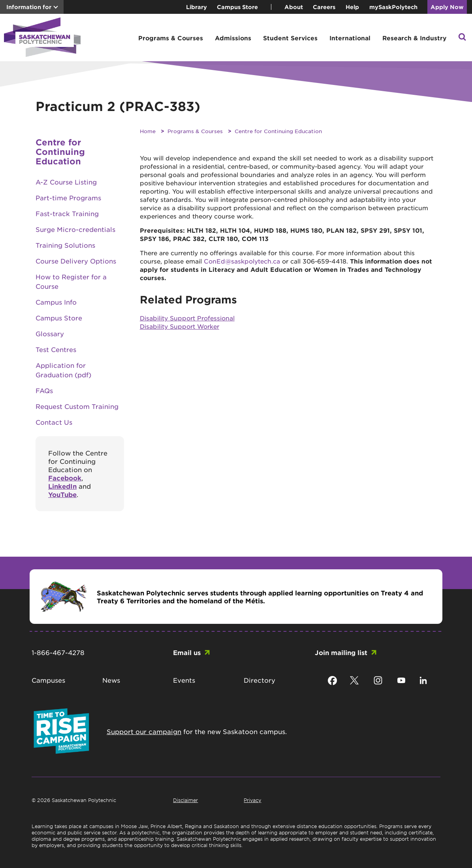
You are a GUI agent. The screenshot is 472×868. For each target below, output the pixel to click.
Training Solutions (65, 245)
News (111, 680)
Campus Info (56, 302)
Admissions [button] (233, 38)
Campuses (48, 680)
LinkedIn (62, 486)
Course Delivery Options (76, 261)
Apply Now (447, 7)
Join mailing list (341, 652)
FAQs (44, 390)
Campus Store (237, 7)
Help (352, 7)
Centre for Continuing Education (278, 131)
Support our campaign (144, 731)
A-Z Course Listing (66, 182)
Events (184, 680)
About (294, 7)
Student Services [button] (290, 38)
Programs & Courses (195, 131)
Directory (260, 680)
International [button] (350, 38)
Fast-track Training (67, 213)
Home (148, 131)
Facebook (65, 478)
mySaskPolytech (393, 7)
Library (197, 7)
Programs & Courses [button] (171, 38)
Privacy (252, 800)
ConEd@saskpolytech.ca (242, 261)
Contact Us (54, 422)
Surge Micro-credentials (75, 229)
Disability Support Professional (187, 318)
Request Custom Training (77, 406)
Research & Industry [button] (414, 38)
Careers (324, 7)
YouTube (62, 494)
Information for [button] (29, 7)
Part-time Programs (68, 198)
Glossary (50, 333)
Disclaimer (185, 800)
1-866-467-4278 (58, 652)
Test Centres (56, 349)
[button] (462, 38)
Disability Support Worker (180, 326)
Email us (187, 652)
